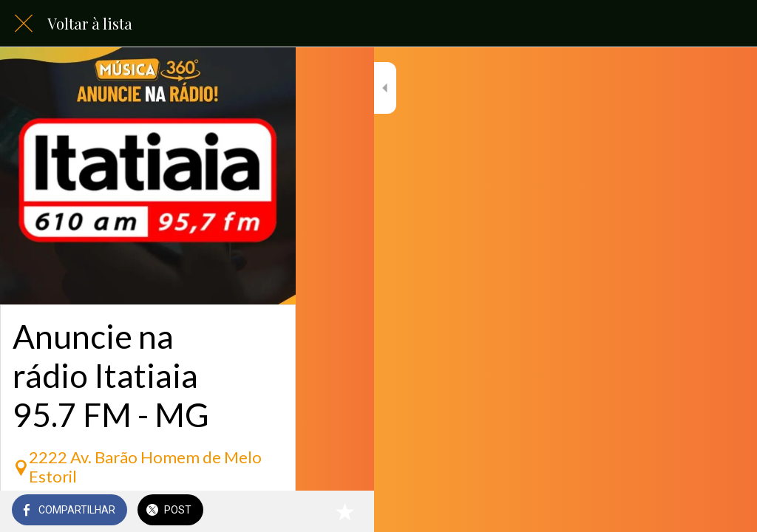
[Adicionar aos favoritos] (727, 511)
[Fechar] (24, 24)
